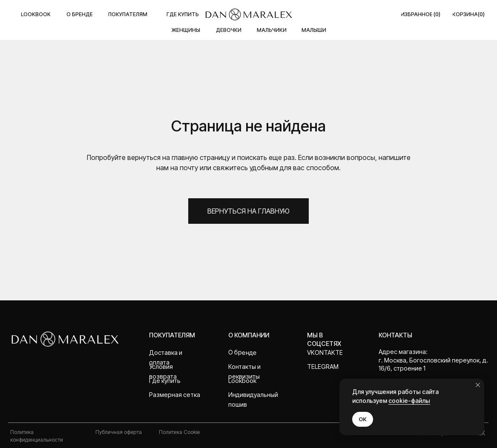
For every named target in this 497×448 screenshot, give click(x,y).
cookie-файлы (409, 401)
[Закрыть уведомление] (478, 385)
